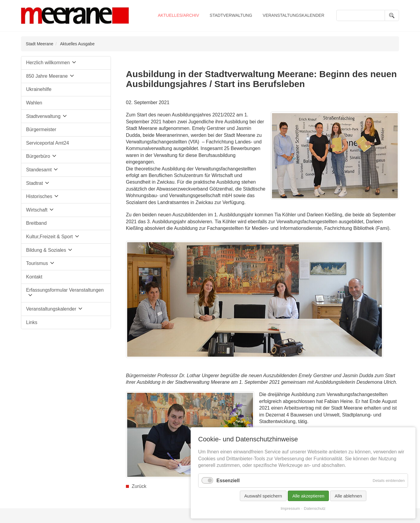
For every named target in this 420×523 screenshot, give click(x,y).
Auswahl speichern (263, 496)
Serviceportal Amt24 (48, 143)
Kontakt (34, 277)
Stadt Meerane (40, 44)
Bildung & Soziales (46, 250)
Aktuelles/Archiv (178, 15)
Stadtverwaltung (231, 15)
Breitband (36, 223)
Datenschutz (315, 508)
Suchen (392, 15)
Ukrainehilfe (39, 89)
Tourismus (37, 263)
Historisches (39, 196)
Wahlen (34, 103)
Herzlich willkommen (48, 63)
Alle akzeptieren (308, 496)
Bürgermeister (41, 129)
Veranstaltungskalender (293, 15)
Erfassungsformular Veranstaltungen (65, 290)
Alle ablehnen (348, 496)
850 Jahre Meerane (47, 76)
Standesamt (39, 170)
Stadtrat (34, 183)
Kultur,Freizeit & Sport (49, 237)
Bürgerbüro (38, 156)
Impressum (290, 508)
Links (32, 322)
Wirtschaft (37, 210)
